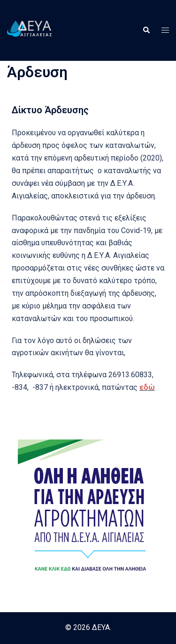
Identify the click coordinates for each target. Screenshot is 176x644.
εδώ (147, 387)
